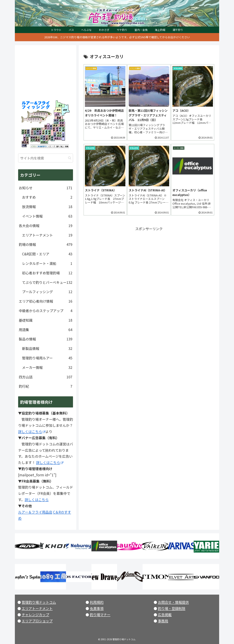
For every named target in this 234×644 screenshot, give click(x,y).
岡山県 (38, 133)
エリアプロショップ (37, 621)
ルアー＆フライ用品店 (35, 512)
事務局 (163, 621)
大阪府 (42, 137)
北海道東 (65, 110)
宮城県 (62, 123)
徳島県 (37, 140)
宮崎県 (27, 139)
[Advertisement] (149, 255)
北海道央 (58, 110)
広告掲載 (165, 615)
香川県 (37, 137)
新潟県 (55, 125)
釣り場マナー (100, 615)
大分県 (28, 136)
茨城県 (63, 129)
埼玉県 (59, 133)
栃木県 (60, 129)
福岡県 (28, 132)
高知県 (33, 140)
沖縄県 (24, 146)
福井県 (45, 127)
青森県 (59, 118)
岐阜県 (50, 132)
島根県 (34, 129)
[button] (70, 158)
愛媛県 (33, 137)
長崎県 (23, 132)
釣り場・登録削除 (172, 608)
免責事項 (97, 608)
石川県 (48, 127)
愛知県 (49, 137)
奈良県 (44, 138)
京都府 (43, 132)
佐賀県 (26, 132)
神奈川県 (58, 139)
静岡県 (52, 138)
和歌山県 (44, 142)
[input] (46, 158)
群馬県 (57, 129)
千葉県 (63, 136)
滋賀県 (46, 132)
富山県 (51, 127)
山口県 (32, 133)
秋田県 (56, 120)
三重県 (47, 138)
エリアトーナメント (37, 608)
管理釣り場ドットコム (39, 602)
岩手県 (61, 120)
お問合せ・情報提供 (173, 602)
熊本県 (25, 139)
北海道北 (59, 104)
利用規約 (97, 602)
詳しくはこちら (32, 432)
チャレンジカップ (35, 615)
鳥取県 (39, 129)
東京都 (59, 136)
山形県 (56, 123)
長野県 (54, 129)
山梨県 (55, 135)
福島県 (61, 125)
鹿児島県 (25, 142)
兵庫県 (40, 133)
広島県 (35, 133)
